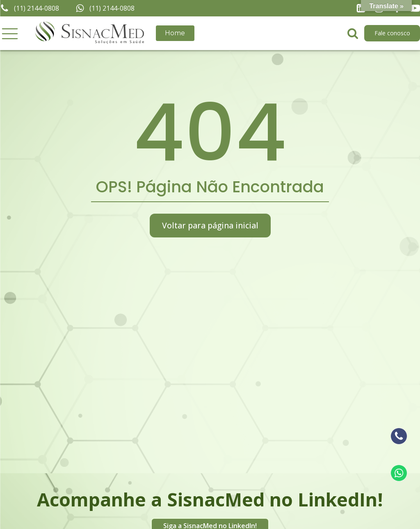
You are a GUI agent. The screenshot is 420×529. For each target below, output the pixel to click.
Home (175, 33)
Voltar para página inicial (210, 225)
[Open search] (353, 33)
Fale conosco (392, 33)
